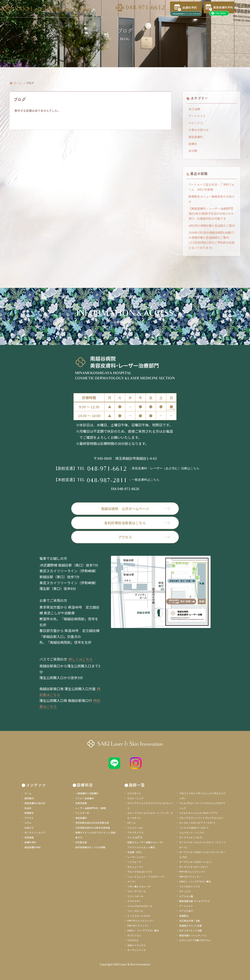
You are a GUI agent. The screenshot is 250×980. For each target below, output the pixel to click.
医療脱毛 (29, 813)
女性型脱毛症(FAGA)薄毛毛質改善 (93, 828)
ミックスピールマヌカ (139, 916)
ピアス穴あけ (186, 911)
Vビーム (131, 823)
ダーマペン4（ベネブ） (191, 837)
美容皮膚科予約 (32, 847)
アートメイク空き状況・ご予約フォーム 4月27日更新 (211, 187)
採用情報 (29, 837)
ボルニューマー (135, 867)
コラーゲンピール (137, 891)
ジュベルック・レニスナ (192, 832)
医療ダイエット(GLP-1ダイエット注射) (96, 832)
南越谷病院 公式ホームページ (136, 509)
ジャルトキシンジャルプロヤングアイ (199, 813)
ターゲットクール (137, 950)
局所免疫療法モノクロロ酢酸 (90, 847)
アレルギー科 (82, 813)
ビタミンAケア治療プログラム (195, 940)
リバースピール (135, 911)
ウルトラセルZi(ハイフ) (140, 872)
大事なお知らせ (199, 130)
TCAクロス (133, 940)
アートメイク (197, 116)
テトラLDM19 (135, 837)
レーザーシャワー (137, 857)
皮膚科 (193, 144)
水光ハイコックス (137, 945)
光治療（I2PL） (135, 852)
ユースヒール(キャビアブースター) (197, 823)
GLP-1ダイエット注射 (191, 930)
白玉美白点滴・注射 (190, 921)
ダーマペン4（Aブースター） (194, 867)
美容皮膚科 (196, 137)
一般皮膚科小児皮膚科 (87, 793)
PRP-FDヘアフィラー (138, 926)
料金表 (28, 808)
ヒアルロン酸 (186, 896)
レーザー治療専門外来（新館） (92, 808)
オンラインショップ (35, 832)
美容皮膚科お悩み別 (35, 803)
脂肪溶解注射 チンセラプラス (195, 901)
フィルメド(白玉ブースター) (194, 828)
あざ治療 (194, 109)
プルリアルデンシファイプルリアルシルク (201, 818)
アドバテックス (135, 832)
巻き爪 (79, 837)
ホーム (16, 83)
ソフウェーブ (134, 862)
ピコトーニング (135, 798)
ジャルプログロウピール (140, 906)
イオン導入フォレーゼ (139, 886)
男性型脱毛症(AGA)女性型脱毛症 (92, 823)
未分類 (193, 151)
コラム (28, 823)
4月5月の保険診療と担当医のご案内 (212, 226)
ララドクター (134, 901)
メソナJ (131, 881)
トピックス (196, 123)
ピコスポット (134, 793)
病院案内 (29, 798)
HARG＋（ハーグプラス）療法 (143, 930)
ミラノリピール (135, 896)
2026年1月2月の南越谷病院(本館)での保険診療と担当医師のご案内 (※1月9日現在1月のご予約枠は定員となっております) (212, 240)
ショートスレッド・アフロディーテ (146, 877)
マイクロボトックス (190, 886)
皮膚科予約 (30, 842)
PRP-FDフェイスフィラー (141, 921)
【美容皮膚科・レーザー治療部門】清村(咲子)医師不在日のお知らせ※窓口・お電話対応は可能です (212, 214)
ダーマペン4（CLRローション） (196, 862)
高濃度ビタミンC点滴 (190, 926)
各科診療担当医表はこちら (137, 523)
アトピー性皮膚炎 (85, 798)
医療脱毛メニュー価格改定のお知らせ (212, 199)
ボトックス (185, 891)
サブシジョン (134, 935)
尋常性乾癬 (81, 803)
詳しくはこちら (81, 659)
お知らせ (29, 828)
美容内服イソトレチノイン (193, 935)
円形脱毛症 (81, 842)
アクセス (144, 537)
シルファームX (135, 828)
